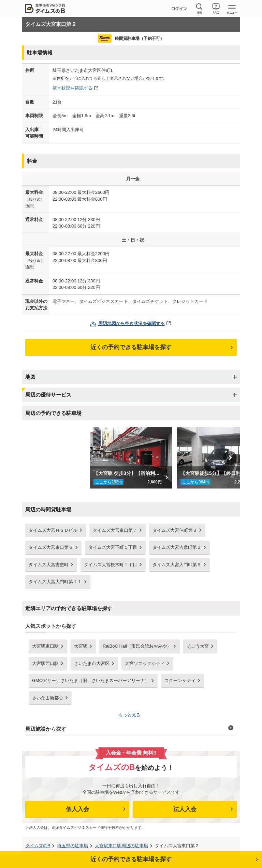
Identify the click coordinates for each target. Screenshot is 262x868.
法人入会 (185, 809)
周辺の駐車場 (121, 846)
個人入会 (77, 809)
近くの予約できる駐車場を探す (131, 347)
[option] (131, 458)
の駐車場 (72, 846)
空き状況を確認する (72, 88)
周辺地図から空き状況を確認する (132, 323)
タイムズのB (38, 846)
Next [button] (230, 458)
